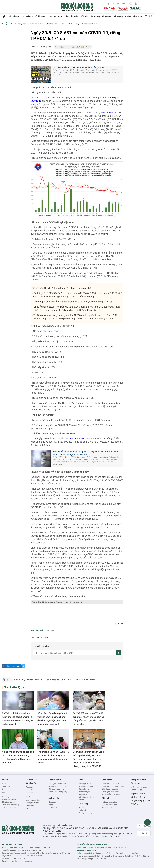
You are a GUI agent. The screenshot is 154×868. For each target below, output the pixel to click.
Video (51, 805)
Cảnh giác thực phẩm (111, 792)
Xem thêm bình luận (39, 637)
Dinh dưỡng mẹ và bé (111, 784)
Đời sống (135, 804)
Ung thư (82, 800)
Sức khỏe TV (40, 16)
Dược (60, 16)
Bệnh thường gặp (86, 786)
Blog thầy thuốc (53, 24)
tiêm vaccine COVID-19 (58, 680)
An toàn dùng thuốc (34, 800)
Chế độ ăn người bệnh (111, 789)
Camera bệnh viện (90, 24)
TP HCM (87, 113)
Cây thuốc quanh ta (56, 789)
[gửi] (118, 653)
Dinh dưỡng (95, 16)
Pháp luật (6, 786)
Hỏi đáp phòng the (109, 802)
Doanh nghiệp (136, 790)
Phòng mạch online (123, 16)
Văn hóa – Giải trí (138, 797)
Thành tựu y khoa (36, 24)
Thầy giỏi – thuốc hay (57, 784)
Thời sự (16, 16)
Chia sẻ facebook (13, 666)
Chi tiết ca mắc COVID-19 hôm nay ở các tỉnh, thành (78, 68)
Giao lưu (29, 790)
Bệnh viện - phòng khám (58, 786)
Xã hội (5, 784)
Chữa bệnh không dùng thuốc (58, 793)
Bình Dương (107, 113)
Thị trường (138, 16)
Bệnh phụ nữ (84, 789)
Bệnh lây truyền (108, 807)
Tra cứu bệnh (27, 16)
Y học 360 (52, 16)
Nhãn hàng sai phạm (139, 787)
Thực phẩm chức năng (111, 794)
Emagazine (53, 802)
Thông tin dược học (34, 803)
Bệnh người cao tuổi (87, 784)
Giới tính (84, 16)
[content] (75, 653)
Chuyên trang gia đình (140, 801)
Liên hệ (144, 833)
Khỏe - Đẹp (107, 16)
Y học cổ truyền (71, 16)
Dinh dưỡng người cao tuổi (113, 786)
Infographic (53, 807)
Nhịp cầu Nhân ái (138, 794)
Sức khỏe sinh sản (109, 805)
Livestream (30, 793)
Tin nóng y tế (20, 24)
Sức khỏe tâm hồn (86, 797)
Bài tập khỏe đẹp (85, 813)
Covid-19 (19, 680)
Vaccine (29, 808)
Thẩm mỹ (82, 810)
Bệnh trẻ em (83, 794)
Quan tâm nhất (37, 630)
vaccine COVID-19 (75, 438)
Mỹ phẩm (82, 807)
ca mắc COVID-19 (35, 680)
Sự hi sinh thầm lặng (71, 24)
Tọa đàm (29, 787)
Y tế (9, 16)
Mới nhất (51, 630)
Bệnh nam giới (84, 792)
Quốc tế (5, 789)
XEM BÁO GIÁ (102, 844)
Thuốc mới (30, 806)
